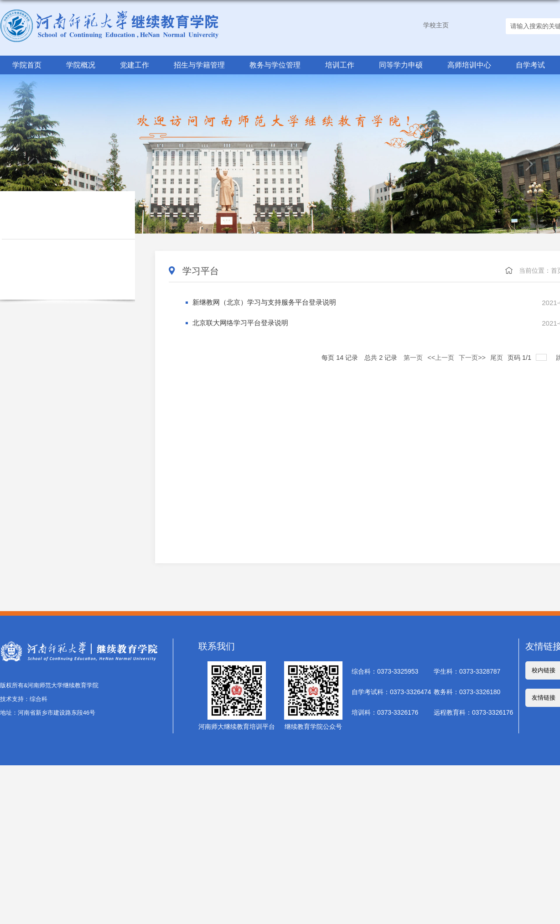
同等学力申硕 (400, 65)
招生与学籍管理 (199, 65)
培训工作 (339, 65)
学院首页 (27, 65)
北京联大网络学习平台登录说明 (237, 323)
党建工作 (135, 65)
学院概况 (81, 65)
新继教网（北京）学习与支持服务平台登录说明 (259, 302)
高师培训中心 (469, 65)
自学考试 (530, 65)
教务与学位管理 (275, 65)
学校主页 (436, 25)
